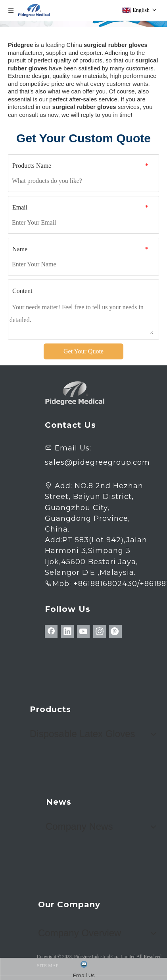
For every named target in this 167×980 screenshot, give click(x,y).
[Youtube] (83, 631)
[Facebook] (51, 631)
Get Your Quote (83, 351)
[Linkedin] (67, 631)
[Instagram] (100, 631)
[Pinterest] (115, 631)
